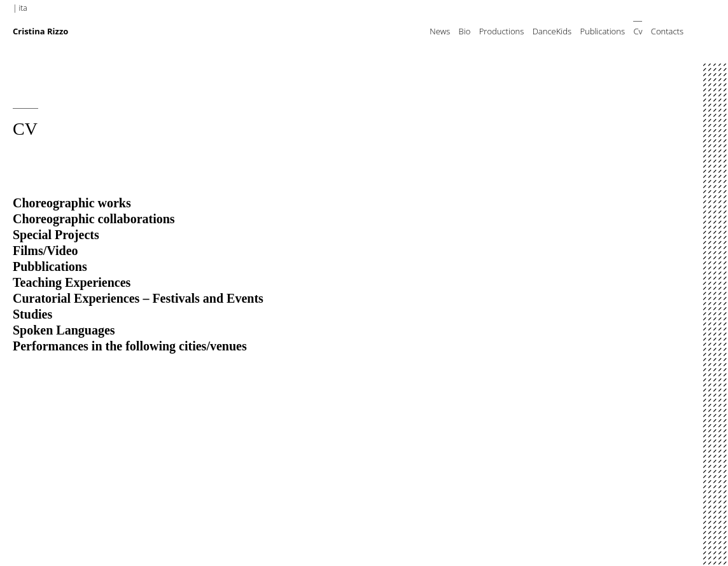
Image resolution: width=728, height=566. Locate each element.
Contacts (667, 31)
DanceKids (552, 31)
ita (23, 8)
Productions (502, 31)
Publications (602, 31)
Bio (465, 31)
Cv (638, 31)
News (440, 31)
